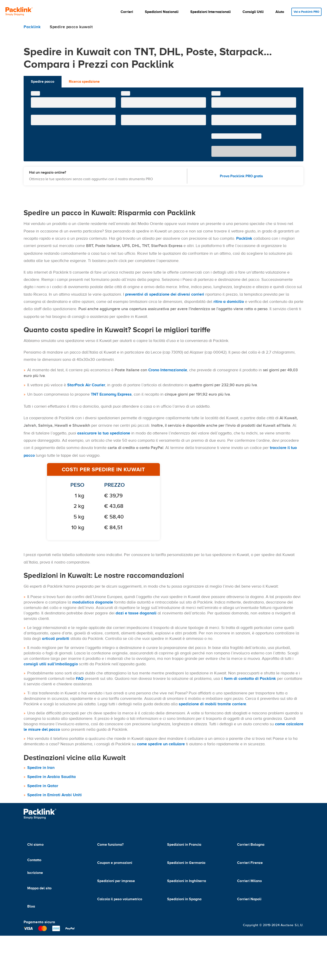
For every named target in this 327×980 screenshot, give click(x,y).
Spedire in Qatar (43, 786)
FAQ (80, 678)
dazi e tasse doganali (136, 613)
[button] (126, 12)
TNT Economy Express (111, 394)
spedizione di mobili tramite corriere (212, 704)
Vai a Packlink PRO (305, 12)
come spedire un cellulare (161, 744)
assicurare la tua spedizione (104, 433)
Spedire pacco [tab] (43, 82)
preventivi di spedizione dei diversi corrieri (165, 294)
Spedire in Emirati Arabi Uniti (54, 795)
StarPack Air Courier (86, 385)
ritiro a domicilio (229, 302)
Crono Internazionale (168, 370)
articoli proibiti (56, 638)
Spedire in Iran (41, 768)
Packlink (244, 238)
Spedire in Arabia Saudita (52, 777)
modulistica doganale (93, 602)
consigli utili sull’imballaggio (51, 664)
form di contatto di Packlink (250, 678)
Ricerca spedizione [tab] (84, 82)
